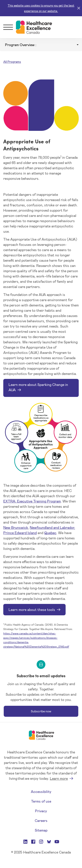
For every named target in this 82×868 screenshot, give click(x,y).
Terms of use (41, 801)
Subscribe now (41, 711)
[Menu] (8, 27)
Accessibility (41, 791)
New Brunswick (16, 527)
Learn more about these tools (32, 610)
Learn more (59, 778)
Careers (41, 820)
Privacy (41, 811)
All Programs (12, 62)
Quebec (50, 533)
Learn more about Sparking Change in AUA (38, 387)
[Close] (79, 8)
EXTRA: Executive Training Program (32, 501)
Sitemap (41, 830)
